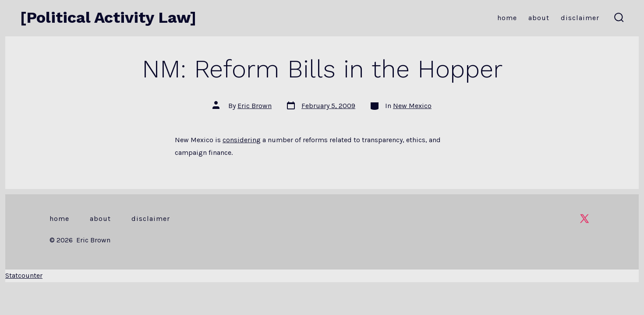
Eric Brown (255, 106)
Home (507, 18)
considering (242, 140)
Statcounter (24, 275)
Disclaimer (580, 18)
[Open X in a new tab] (584, 219)
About (539, 18)
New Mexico (412, 106)
